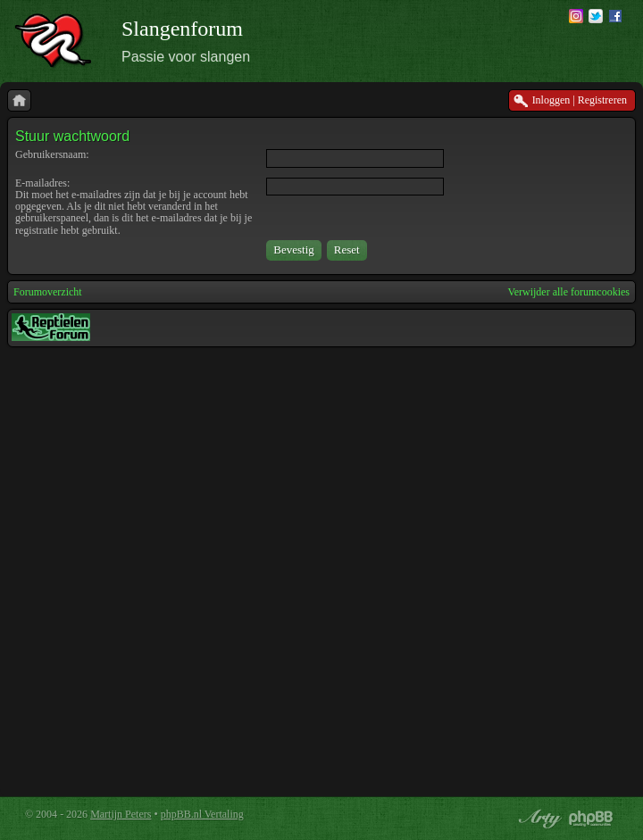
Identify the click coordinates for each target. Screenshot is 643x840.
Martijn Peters (121, 814)
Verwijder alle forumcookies (568, 292)
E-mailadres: (42, 183)
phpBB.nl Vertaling (202, 814)
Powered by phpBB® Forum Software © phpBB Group (591, 819)
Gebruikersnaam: (52, 154)
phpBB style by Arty (538, 819)
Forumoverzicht (48, 292)
